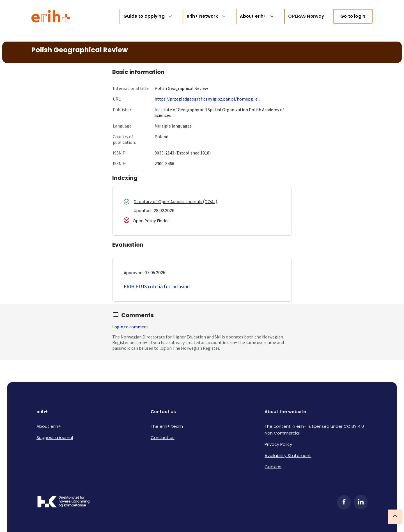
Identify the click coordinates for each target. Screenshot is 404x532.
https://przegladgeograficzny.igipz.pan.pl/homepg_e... (207, 99)
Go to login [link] (353, 16)
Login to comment (130, 327)
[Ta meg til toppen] (395, 517)
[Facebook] (344, 502)
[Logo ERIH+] (51, 16)
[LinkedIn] (361, 502)
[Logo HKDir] (63, 502)
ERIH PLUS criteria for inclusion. (157, 286)
